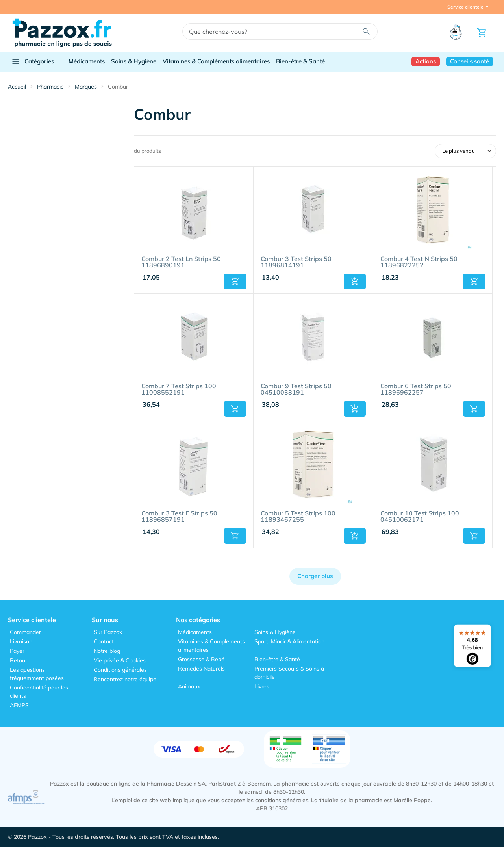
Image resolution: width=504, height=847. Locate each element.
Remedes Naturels (201, 669)
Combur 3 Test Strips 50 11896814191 (296, 262)
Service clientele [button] (466, 7)
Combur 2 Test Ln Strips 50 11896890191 (181, 262)
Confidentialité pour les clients (39, 692)
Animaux (189, 686)
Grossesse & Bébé (201, 659)
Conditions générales (120, 670)
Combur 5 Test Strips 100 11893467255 (298, 517)
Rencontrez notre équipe (125, 679)
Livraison (21, 641)
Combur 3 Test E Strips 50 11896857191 (179, 517)
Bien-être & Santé (300, 61)
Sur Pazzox (108, 632)
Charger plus (315, 576)
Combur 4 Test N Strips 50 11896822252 (419, 262)
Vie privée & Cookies (120, 660)
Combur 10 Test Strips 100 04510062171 (420, 517)
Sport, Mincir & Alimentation (289, 641)
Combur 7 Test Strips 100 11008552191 (179, 389)
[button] (235, 282)
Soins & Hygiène (134, 61)
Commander (25, 632)
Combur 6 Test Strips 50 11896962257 (416, 389)
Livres (262, 686)
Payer (17, 651)
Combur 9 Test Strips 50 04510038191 (296, 389)
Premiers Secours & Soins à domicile (289, 673)
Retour (19, 660)
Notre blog (107, 651)
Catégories (32, 61)
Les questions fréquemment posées (37, 674)
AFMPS (19, 705)
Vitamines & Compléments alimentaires (216, 61)
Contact (104, 641)
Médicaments (87, 61)
